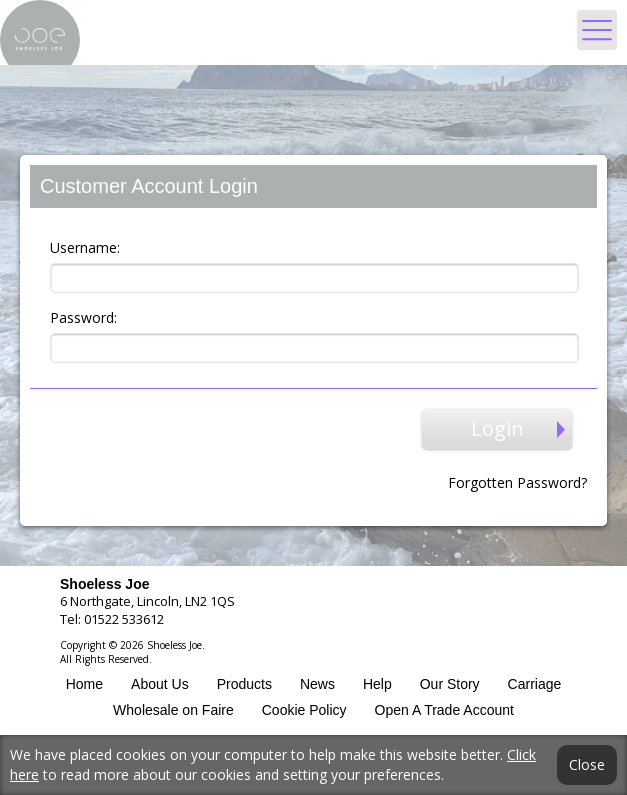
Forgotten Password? (517, 482)
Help (377, 684)
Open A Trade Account (444, 710)
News (317, 684)
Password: (83, 317)
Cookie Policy (304, 710)
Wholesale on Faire (173, 710)
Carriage (535, 684)
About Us (160, 684)
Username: (85, 247)
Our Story (450, 684)
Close (587, 765)
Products (244, 684)
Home (84, 684)
